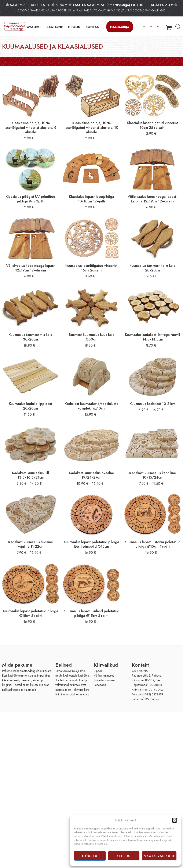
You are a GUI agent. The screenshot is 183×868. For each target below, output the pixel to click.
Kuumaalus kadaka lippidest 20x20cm (30, 406)
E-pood (98, 671)
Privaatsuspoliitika (104, 680)
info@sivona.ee (150, 699)
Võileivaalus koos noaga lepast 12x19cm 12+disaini (30, 268)
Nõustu (90, 856)
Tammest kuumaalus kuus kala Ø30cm (91, 337)
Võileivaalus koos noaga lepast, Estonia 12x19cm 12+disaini (152, 199)
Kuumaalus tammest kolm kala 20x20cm (152, 268)
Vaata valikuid (159, 856)
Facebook (100, 685)
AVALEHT (34, 27)
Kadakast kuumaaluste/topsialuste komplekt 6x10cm (91, 406)
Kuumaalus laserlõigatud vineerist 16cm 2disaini (91, 268)
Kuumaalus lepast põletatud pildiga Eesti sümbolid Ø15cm (91, 544)
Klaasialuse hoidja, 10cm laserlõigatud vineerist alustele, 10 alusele (91, 127)
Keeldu (124, 856)
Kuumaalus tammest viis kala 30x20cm (30, 337)
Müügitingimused (104, 676)
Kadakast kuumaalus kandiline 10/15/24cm (153, 475)
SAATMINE (55, 27)
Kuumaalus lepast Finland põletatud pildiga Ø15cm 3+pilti (91, 613)
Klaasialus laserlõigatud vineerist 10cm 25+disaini (152, 125)
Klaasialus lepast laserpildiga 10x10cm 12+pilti (91, 199)
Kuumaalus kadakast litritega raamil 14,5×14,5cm (153, 337)
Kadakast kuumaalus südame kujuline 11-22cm (30, 544)
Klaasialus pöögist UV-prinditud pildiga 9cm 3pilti (30, 199)
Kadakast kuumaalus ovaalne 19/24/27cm (91, 475)
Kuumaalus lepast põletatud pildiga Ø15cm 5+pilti (31, 613)
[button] (175, 820)
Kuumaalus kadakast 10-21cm (152, 404)
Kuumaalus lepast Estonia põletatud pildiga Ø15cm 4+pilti (153, 544)
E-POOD (74, 27)
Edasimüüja (120, 27)
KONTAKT (93, 27)
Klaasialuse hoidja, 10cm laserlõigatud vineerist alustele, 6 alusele (30, 127)
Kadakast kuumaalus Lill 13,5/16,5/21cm (30, 475)
